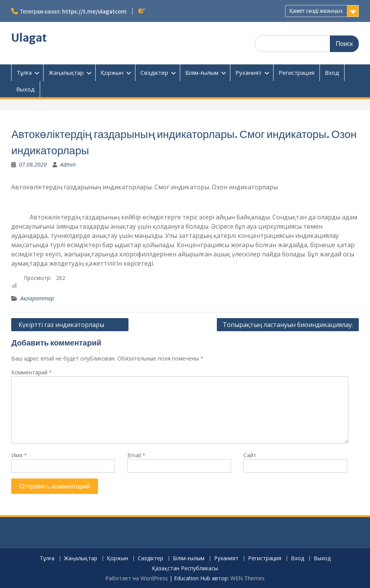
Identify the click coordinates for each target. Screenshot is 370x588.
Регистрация (297, 72)
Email (136, 455)
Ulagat (29, 38)
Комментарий (32, 372)
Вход (332, 72)
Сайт (250, 455)
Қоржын (112, 72)
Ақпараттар (37, 298)
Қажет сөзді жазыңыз (316, 11)
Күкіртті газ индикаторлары (70, 325)
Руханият (248, 72)
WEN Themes (248, 578)
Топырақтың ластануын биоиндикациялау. (288, 325)
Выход (25, 89)
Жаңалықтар (66, 72)
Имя (19, 455)
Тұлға (24, 72)
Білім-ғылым (202, 72)
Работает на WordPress (137, 578)
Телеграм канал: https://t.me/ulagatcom (73, 12)
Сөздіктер (154, 72)
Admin (68, 164)
